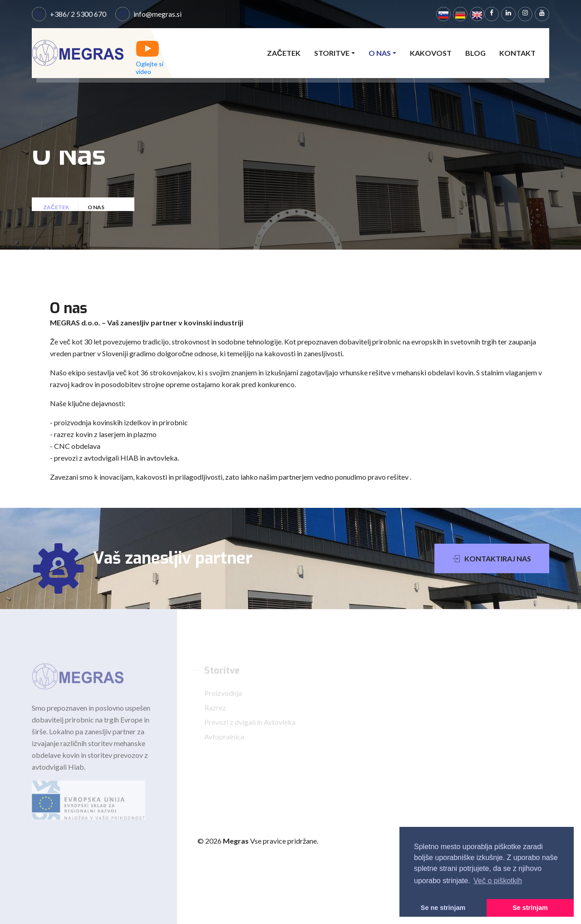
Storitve (332, 53)
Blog (475, 53)
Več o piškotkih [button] (498, 881)
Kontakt (517, 53)
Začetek (284, 53)
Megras (236, 841)
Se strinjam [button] (530, 908)
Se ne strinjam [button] (443, 908)
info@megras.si (158, 14)
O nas (380, 53)
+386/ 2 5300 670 (78, 14)
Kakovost (431, 53)
